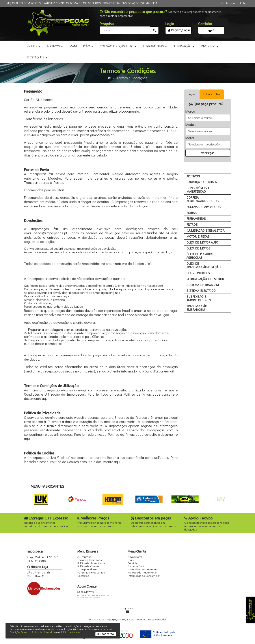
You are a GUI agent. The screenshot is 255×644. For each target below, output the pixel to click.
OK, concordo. (106, 634)
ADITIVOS (193, 176)
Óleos (34, 46)
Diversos (210, 46)
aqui (45, 398)
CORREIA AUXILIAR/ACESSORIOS (203, 199)
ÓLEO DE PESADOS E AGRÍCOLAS (201, 256)
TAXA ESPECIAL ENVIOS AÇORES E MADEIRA (130, 3)
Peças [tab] (192, 94)
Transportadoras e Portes (44, 182)
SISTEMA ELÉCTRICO (201, 291)
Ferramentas (155, 46)
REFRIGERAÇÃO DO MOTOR (205, 279)
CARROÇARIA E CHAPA (202, 182)
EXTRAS (192, 213)
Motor (190, 138)
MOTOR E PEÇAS (198, 236)
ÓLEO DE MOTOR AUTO (202, 242)
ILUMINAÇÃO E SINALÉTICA (205, 230)
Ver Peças (208, 153)
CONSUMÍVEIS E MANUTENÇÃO (198, 190)
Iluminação (184, 46)
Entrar (244, 3)
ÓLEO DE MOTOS (198, 248)
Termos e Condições (132, 78)
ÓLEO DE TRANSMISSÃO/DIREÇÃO (204, 265)
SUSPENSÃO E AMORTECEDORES (199, 298)
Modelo (191, 125)
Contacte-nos (229, 3)
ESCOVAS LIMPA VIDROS (204, 207)
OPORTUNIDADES (198, 273)
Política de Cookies (70, 632)
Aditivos (55, 46)
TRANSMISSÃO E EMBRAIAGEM (198, 308)
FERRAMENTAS (196, 219)
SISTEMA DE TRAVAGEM (203, 285)
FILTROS (192, 224)
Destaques (37, 57)
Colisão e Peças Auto (118, 46)
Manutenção (81, 46)
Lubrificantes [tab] (212, 94)
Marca (190, 111)
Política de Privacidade (44, 632)
